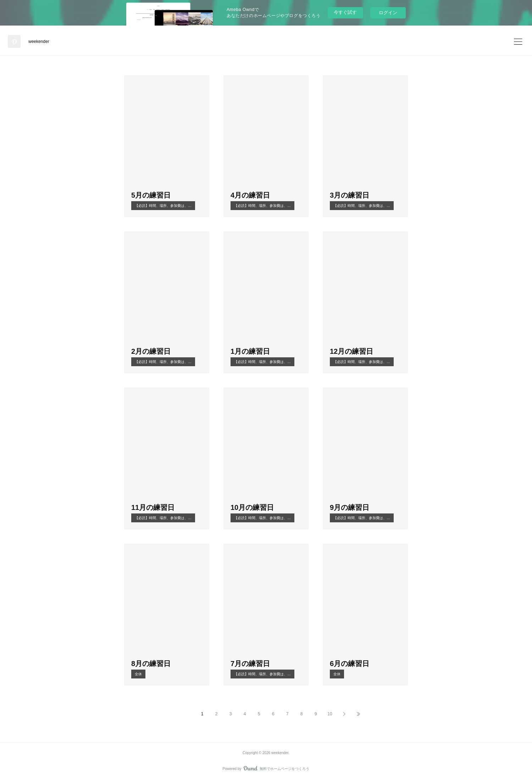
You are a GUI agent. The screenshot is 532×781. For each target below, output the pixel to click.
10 (330, 714)
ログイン (388, 13)
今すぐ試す (345, 12)
